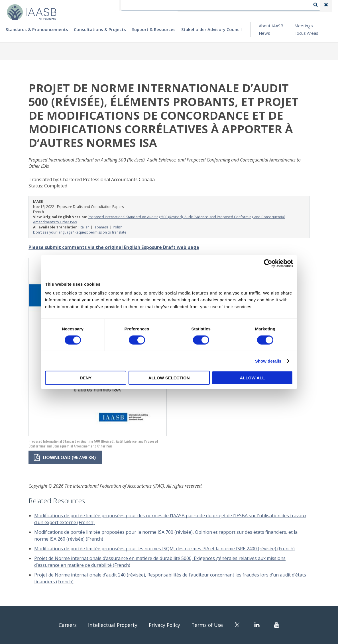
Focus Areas (306, 33)
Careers (60, 624)
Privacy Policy (166, 624)
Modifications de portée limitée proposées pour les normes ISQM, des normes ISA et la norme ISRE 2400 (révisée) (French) (164, 549)
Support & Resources (154, 29)
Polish (118, 227)
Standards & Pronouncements (37, 29)
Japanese (101, 227)
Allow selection (169, 378)
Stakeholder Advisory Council (211, 29)
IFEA (189, 6)
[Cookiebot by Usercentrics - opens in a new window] (268, 263)
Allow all (253, 378)
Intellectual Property (109, 624)
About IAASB (271, 26)
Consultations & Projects (100, 29)
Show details (268, 361)
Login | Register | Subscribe (281, 6)
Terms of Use (213, 624)
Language (237, 6)
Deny (86, 378)
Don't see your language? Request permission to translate (80, 232)
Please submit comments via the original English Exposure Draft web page (114, 247)
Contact (210, 6)
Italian (85, 227)
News (264, 33)
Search (318, 6)
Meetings (304, 26)
